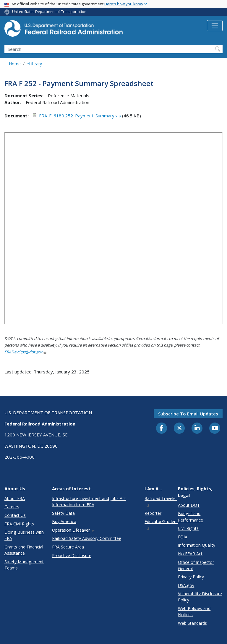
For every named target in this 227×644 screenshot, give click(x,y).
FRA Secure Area (68, 547)
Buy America (64, 521)
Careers (12, 507)
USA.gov (186, 585)
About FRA (15, 498)
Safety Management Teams (24, 565)
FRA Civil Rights (19, 524)
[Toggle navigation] (215, 26)
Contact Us (15, 515)
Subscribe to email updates (188, 414)
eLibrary (34, 64)
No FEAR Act (190, 554)
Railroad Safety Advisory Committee (87, 538)
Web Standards (192, 623)
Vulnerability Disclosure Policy (200, 597)
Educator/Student (161, 524)
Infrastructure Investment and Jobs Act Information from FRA (89, 501)
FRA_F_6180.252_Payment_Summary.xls (80, 116)
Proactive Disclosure (72, 555)
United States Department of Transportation (49, 12)
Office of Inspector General (196, 565)
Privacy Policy (191, 577)
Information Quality (197, 545)
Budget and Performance (190, 517)
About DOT (189, 505)
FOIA (183, 537)
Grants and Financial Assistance (24, 550)
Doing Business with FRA (24, 535)
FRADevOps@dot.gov (26, 352)
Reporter (153, 513)
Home (15, 64)
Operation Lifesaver (74, 530)
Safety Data (63, 513)
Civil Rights (188, 528)
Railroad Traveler (161, 501)
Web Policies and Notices (194, 611)
